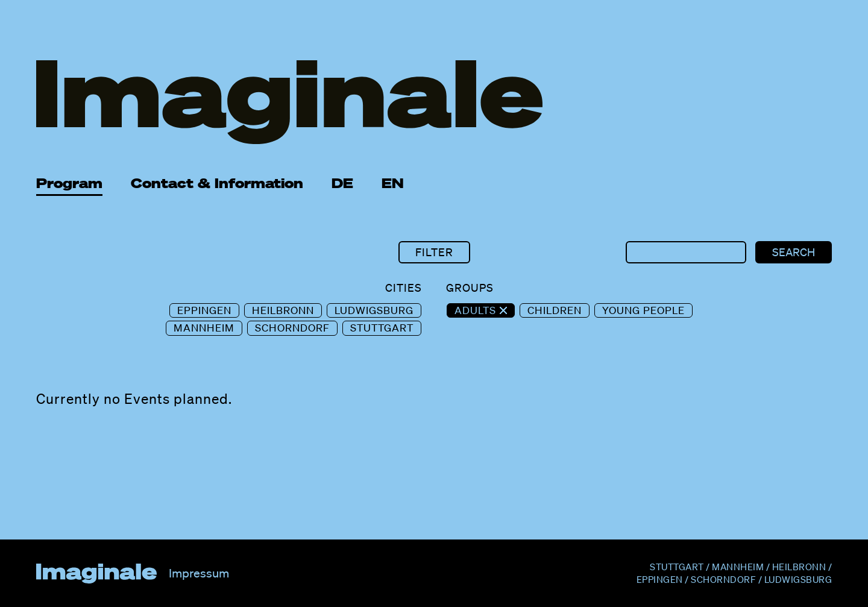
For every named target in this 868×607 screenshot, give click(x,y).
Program (69, 183)
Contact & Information (217, 183)
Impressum (199, 573)
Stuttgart (382, 328)
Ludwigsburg (374, 310)
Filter (434, 252)
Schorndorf (292, 328)
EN (393, 183)
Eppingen (204, 310)
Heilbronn (283, 310)
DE (342, 183)
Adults (477, 310)
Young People (643, 310)
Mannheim (204, 328)
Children (555, 310)
